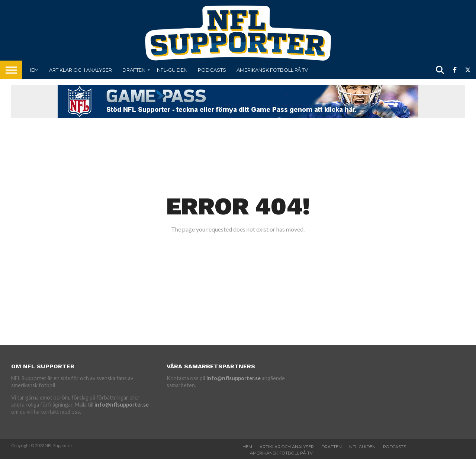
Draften (134, 70)
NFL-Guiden (172, 70)
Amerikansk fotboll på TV (272, 70)
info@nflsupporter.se (122, 405)
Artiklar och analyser (81, 70)
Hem (33, 70)
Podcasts (212, 70)
